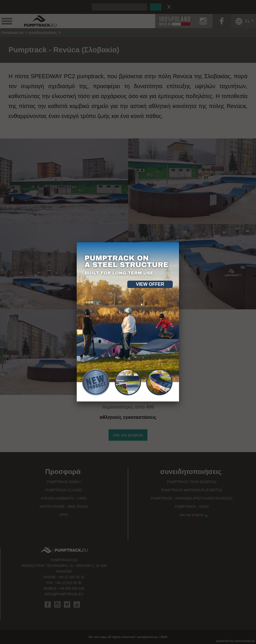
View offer (150, 284)
